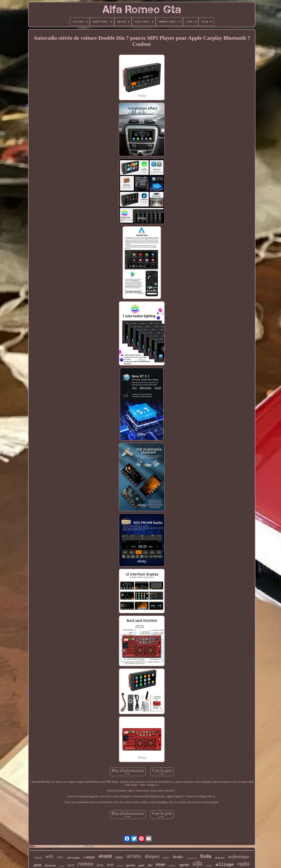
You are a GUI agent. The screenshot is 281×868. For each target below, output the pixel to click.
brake (178, 857)
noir (110, 865)
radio (244, 864)
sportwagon (74, 858)
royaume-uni (192, 858)
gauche (131, 865)
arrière (134, 856)
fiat (150, 865)
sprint (184, 865)
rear (60, 858)
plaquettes (220, 858)
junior (166, 858)
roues (119, 857)
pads (142, 865)
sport (71, 865)
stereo (120, 866)
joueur (62, 866)
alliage (225, 865)
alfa (198, 863)
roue (161, 864)
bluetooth (50, 865)
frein (206, 856)
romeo (86, 864)
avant (105, 856)
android (38, 858)
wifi (49, 856)
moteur (172, 866)
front (100, 865)
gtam (38, 865)
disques (152, 856)
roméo (209, 866)
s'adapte (89, 857)
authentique (239, 857)
